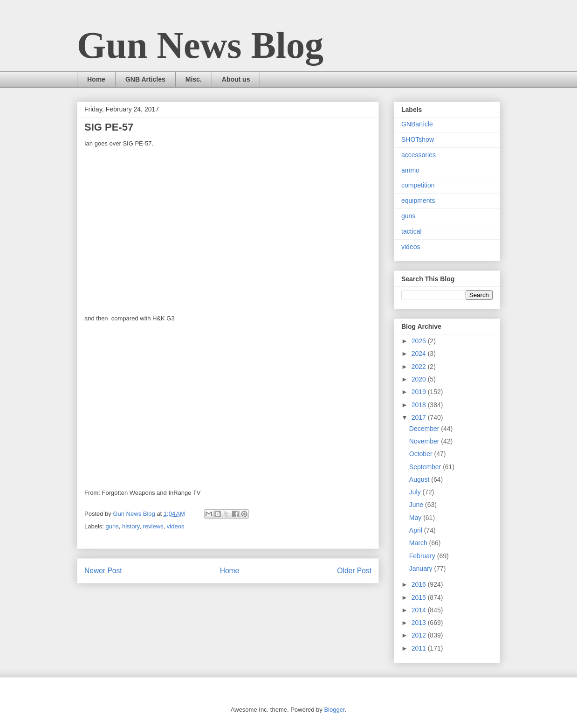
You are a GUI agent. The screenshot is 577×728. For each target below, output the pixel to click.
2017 (420, 417)
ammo (410, 170)
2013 (420, 623)
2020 (420, 379)
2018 (420, 405)
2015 (420, 597)
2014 (420, 610)
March (419, 543)
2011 (420, 648)
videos (176, 526)
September (426, 467)
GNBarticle (417, 124)
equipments (418, 201)
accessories (419, 155)
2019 (420, 392)
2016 (420, 584)
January (422, 569)
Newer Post (103, 571)
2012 (420, 635)
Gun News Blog (200, 45)
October (422, 454)
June (417, 505)
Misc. (194, 79)
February (423, 556)
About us (236, 79)
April (417, 530)
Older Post (354, 571)
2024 (420, 354)
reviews (153, 526)
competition (418, 185)
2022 (420, 367)
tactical (412, 231)
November (425, 441)
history (131, 526)
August (420, 479)
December (425, 429)
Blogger (334, 710)
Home (96, 79)
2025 (420, 341)
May (416, 518)
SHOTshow (418, 139)
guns (112, 526)
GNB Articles (145, 79)
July (416, 492)
